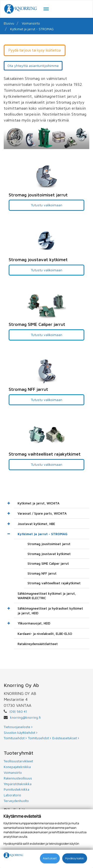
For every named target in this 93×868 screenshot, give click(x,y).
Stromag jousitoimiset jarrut (49, 544)
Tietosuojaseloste (18, 727)
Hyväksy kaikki (75, 858)
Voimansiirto (31, 23)
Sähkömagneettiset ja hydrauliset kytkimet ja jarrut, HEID (50, 611)
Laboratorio (12, 795)
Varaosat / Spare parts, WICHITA (42, 513)
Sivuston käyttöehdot (21, 733)
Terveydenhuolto (16, 801)
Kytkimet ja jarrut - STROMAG (32, 29)
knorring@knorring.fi (25, 717)
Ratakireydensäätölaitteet (38, 644)
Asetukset (50, 858)
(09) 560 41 (18, 712)
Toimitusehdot (15, 738)
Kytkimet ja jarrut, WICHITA (39, 503)
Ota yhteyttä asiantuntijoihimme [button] (33, 66)
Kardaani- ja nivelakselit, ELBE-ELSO (45, 634)
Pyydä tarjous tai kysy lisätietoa (35, 50)
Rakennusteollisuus (18, 778)
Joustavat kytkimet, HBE (36, 524)
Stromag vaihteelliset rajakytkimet (54, 583)
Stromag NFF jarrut (42, 573)
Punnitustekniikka (16, 789)
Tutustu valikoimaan (46, 205)
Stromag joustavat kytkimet (49, 554)
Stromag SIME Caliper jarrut (48, 563)
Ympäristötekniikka (18, 784)
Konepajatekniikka (17, 767)
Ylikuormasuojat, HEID (34, 623)
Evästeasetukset (66, 738)
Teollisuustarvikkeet (18, 761)
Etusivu (9, 23)
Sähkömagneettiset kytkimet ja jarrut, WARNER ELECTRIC (47, 596)
